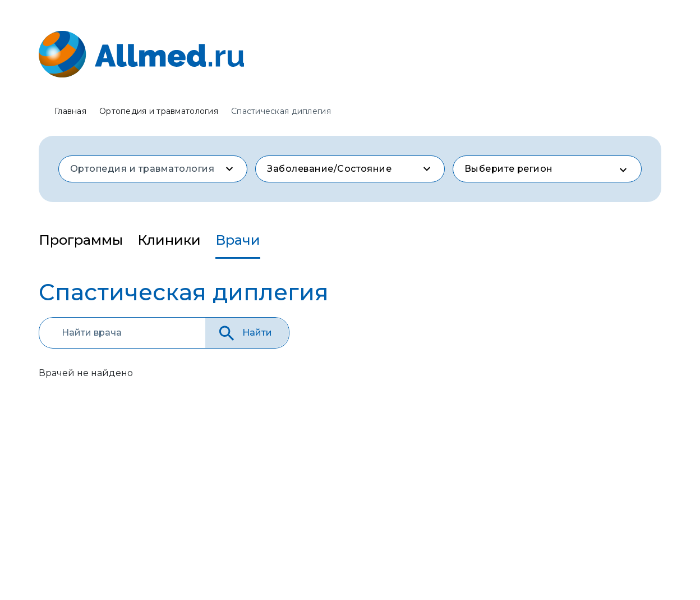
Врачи (238, 240)
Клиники (169, 240)
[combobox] (153, 169)
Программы (81, 240)
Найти (244, 333)
